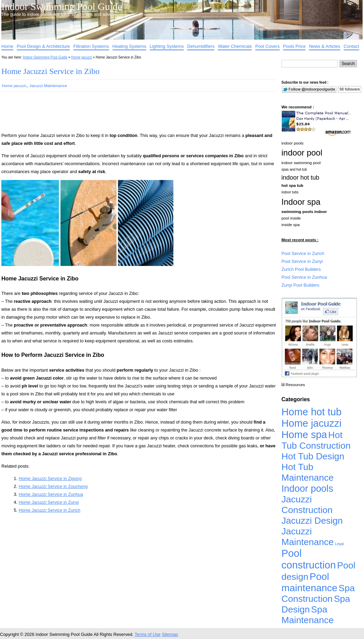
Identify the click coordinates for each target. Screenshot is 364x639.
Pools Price (295, 46)
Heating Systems (129, 46)
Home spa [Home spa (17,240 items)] (304, 435)
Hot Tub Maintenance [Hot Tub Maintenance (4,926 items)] (308, 472)
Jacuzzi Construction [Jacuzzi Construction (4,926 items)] (307, 505)
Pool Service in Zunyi (302, 261)
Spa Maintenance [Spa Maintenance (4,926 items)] (308, 615)
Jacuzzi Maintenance (48, 86)
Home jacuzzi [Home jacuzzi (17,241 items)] (312, 423)
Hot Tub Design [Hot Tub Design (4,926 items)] (313, 456)
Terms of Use (147, 634)
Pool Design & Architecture (44, 46)
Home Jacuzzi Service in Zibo (50, 71)
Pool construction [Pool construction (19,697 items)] (309, 559)
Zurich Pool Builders (301, 269)
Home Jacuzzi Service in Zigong (50, 478)
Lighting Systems (167, 46)
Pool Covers (267, 46)
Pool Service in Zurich (303, 253)
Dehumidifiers (201, 46)
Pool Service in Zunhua (304, 277)
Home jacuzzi (82, 57)
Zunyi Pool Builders (300, 285)
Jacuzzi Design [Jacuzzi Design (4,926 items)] (312, 521)
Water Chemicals (235, 46)
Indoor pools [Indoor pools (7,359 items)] (307, 488)
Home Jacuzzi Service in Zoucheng (53, 486)
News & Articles (324, 46)
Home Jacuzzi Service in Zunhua (51, 494)
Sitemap (170, 634)
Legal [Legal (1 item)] (339, 544)
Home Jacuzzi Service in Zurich (49, 510)
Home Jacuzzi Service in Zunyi (49, 502)
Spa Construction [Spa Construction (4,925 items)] (318, 593)
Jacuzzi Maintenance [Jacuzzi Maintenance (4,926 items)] (308, 537)
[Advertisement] (128, 115)
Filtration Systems (91, 46)
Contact (351, 46)
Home (7, 46)
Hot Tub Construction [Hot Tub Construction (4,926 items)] (316, 440)
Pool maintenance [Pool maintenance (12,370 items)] (309, 582)
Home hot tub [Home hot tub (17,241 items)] (312, 412)
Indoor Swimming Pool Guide (62, 7)
